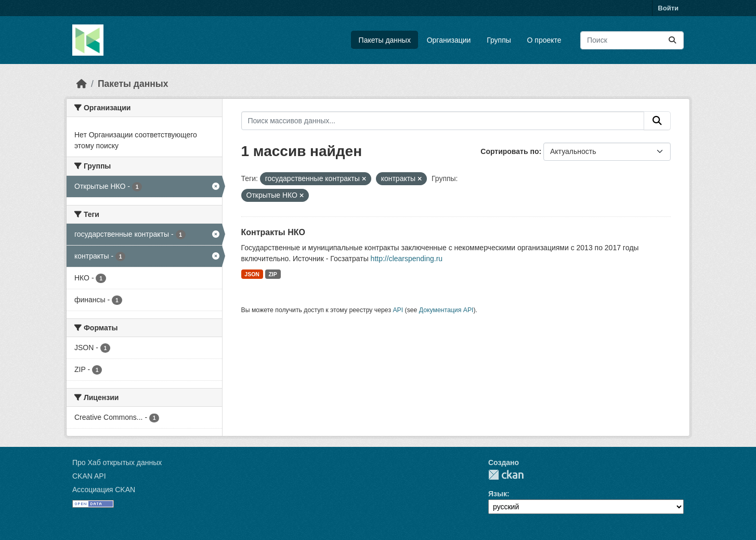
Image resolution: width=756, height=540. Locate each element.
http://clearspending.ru (407, 259)
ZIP (272, 274)
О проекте (544, 40)
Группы (499, 40)
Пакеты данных (385, 40)
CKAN (506, 475)
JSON (252, 274)
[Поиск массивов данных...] (632, 40)
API (398, 310)
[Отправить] (672, 40)
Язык (498, 494)
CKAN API (89, 476)
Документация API (446, 310)
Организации (449, 40)
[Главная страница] (82, 84)
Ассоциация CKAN (104, 490)
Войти (668, 8)
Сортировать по (510, 151)
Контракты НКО (273, 232)
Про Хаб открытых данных (117, 462)
